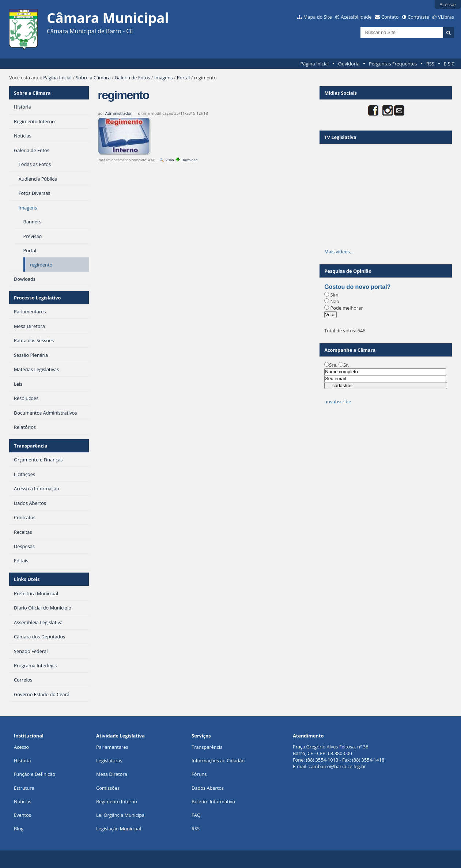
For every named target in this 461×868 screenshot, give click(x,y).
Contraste (418, 17)
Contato (390, 17)
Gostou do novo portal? (357, 287)
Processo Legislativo (37, 298)
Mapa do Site (318, 17)
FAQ (196, 815)
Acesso (21, 747)
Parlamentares (112, 747)
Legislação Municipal (119, 829)
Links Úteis (27, 579)
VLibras (446, 17)
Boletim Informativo (213, 801)
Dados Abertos (208, 788)
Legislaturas (109, 761)
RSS (430, 64)
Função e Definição (35, 774)
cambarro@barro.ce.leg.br (337, 766)
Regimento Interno (117, 801)
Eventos (22, 815)
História (22, 761)
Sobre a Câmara (93, 78)
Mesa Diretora (112, 774)
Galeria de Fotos (133, 78)
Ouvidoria (349, 64)
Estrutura (24, 788)
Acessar (448, 4)
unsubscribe (338, 401)
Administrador (119, 113)
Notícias (23, 801)
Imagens (164, 78)
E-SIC (449, 64)
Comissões (108, 788)
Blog (19, 829)
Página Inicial (315, 64)
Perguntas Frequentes (393, 64)
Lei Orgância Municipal (121, 815)
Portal (184, 78)
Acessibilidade (356, 17)
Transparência (31, 446)
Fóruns (199, 774)
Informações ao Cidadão (218, 761)
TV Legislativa (340, 137)
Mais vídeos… (339, 252)
